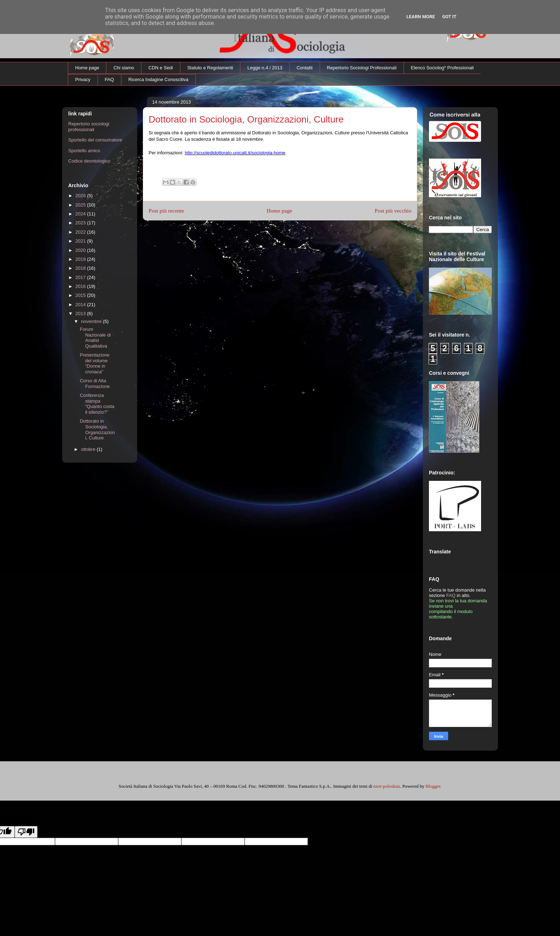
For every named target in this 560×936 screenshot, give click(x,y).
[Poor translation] (26, 832)
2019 (81, 259)
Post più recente (166, 211)
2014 (81, 305)
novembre (92, 321)
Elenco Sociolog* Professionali (442, 68)
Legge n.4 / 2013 (265, 68)
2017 (81, 277)
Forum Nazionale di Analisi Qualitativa (95, 338)
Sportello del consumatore (95, 140)
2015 (81, 295)
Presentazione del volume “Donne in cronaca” (94, 363)
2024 (81, 214)
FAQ (109, 79)
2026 (81, 196)
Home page (87, 68)
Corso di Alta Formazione (95, 384)
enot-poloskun (387, 786)
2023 (81, 223)
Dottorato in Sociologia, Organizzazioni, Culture (97, 429)
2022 (81, 232)
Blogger (433, 786)
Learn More (421, 17)
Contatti (304, 68)
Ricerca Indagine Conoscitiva (158, 79)
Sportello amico (84, 151)
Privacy (83, 79)
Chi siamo (124, 68)
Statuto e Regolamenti (210, 68)
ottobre (89, 449)
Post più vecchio (393, 211)
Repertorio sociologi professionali (89, 127)
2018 (81, 268)
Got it (449, 17)
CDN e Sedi (161, 68)
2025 (81, 205)
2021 (81, 241)
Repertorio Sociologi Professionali (362, 68)
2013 (81, 313)
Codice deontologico (89, 161)
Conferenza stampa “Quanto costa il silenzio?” (97, 404)
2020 (81, 250)
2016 (81, 286)
